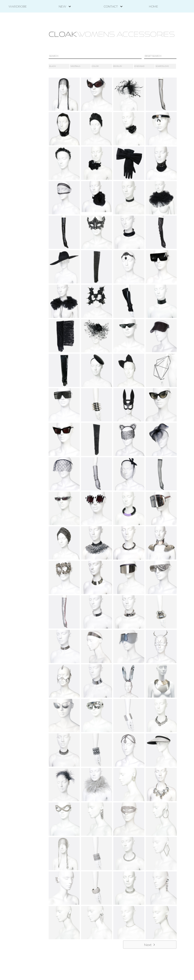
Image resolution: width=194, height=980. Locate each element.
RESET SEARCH (153, 56)
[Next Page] (150, 945)
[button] (62, 7)
